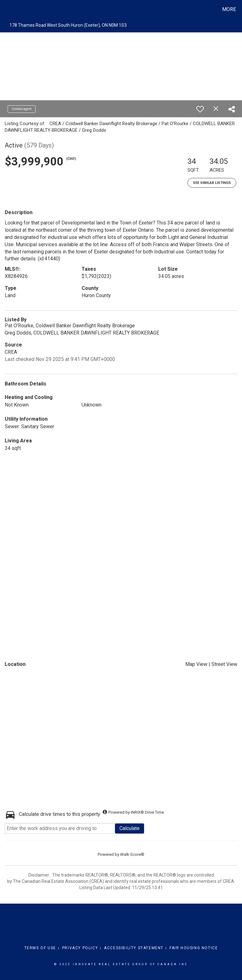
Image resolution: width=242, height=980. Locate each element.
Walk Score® (132, 854)
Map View (196, 664)
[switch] (200, 109)
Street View (224, 664)
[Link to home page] (6, 9)
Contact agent (22, 109)
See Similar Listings (212, 183)
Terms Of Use (40, 948)
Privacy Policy (80, 948)
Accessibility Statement (134, 948)
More (229, 9)
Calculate (130, 828)
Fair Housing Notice (194, 948)
